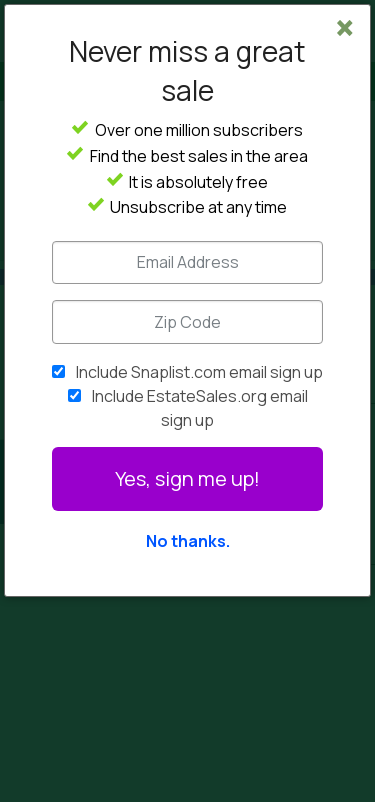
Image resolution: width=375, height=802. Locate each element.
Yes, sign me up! (187, 478)
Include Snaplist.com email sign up (199, 372)
